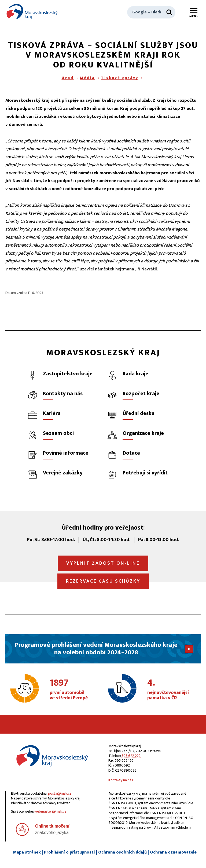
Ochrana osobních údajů (122, 852)
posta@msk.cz (60, 793)
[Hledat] (169, 12)
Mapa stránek (27, 852)
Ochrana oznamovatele (173, 852)
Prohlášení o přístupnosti (69, 852)
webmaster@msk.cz (50, 811)
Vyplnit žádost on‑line (103, 563)
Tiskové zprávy (120, 78)
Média (87, 78)
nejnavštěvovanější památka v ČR (172, 690)
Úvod (68, 78)
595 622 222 (131, 756)
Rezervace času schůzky (103, 581)
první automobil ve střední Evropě (75, 690)
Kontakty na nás (121, 780)
